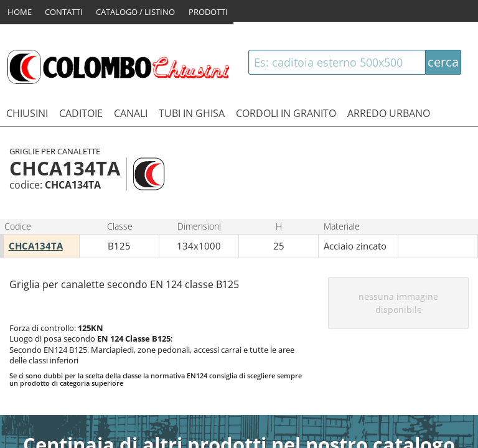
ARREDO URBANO (389, 113)
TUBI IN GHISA (192, 113)
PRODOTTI (212, 11)
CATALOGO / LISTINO (138, 11)
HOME (20, 11)
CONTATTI (65, 11)
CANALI (131, 113)
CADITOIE (81, 113)
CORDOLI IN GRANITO (286, 113)
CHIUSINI (27, 113)
